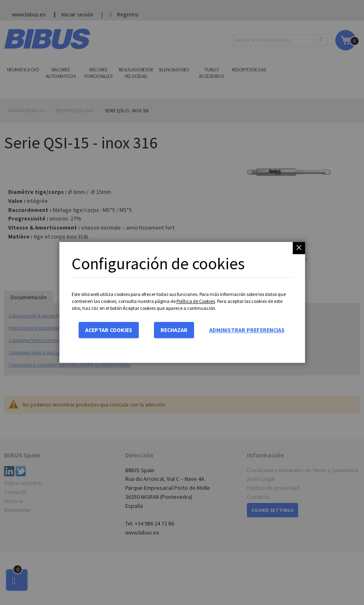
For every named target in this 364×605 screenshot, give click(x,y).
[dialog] (182, 302)
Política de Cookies (196, 301)
